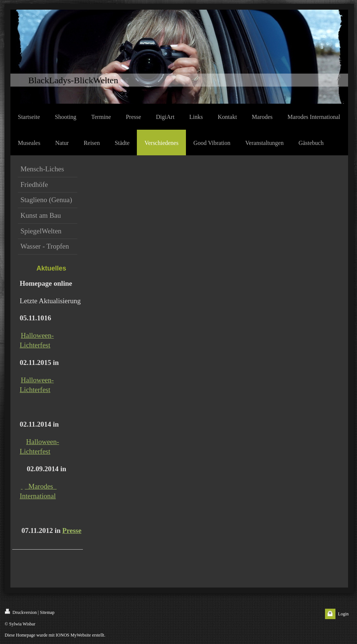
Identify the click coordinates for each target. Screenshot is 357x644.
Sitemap (47, 612)
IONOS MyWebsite (73, 635)
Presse (72, 530)
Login (343, 614)
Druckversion (21, 612)
